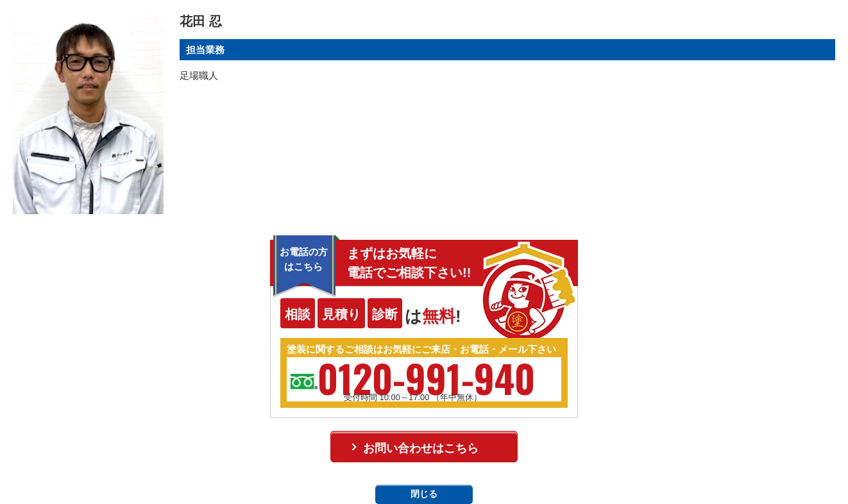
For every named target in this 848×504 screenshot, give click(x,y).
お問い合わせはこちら (421, 448)
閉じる (424, 494)
